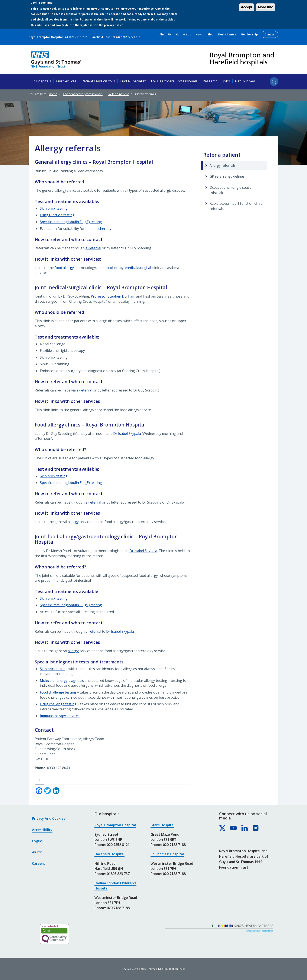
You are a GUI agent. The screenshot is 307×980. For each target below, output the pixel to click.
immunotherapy (98, 229)
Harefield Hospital (109, 854)
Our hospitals (40, 81)
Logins (37, 841)
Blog (210, 35)
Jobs (226, 81)
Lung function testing (57, 215)
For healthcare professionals (174, 81)
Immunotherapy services (60, 716)
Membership (249, 35)
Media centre (227, 35)
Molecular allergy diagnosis (62, 681)
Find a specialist (133, 81)
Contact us (184, 35)
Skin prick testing (54, 208)
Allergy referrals (223, 165)
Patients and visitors (98, 81)
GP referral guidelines (227, 176)
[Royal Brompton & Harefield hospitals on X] (223, 828)
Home (53, 94)
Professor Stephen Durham (113, 296)
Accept (247, 7)
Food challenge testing (58, 692)
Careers (38, 863)
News (199, 35)
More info (266, 7)
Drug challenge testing (58, 704)
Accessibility (42, 830)
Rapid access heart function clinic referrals (236, 206)
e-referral (93, 248)
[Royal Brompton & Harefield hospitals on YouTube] (234, 828)
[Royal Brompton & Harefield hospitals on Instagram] (256, 828)
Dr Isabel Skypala (127, 434)
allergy (73, 522)
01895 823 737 (118, 874)
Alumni (38, 852)
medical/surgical (138, 268)
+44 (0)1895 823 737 (128, 37)
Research (210, 81)
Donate (270, 34)
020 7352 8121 (118, 845)
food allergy (64, 268)
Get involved (245, 81)
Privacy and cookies (49, 818)
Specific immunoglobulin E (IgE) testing (71, 222)
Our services (66, 81)
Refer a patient (119, 94)
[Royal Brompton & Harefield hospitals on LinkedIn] (245, 828)
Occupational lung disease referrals (230, 190)
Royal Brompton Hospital (115, 825)
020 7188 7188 (118, 908)
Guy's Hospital (162, 825)
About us (166, 35)
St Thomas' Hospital (167, 854)
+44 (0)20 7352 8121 (75, 37)
